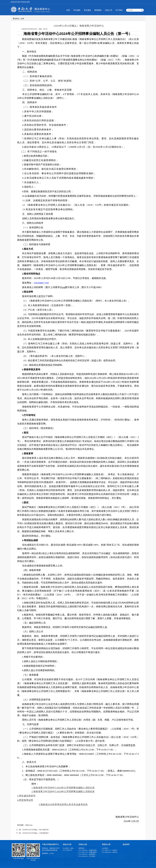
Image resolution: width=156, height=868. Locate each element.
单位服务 (87, 10)
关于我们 (119, 10)
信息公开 (109, 10)
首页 (68, 10)
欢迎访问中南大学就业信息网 (20, 2)
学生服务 (77, 10)
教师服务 (98, 10)
